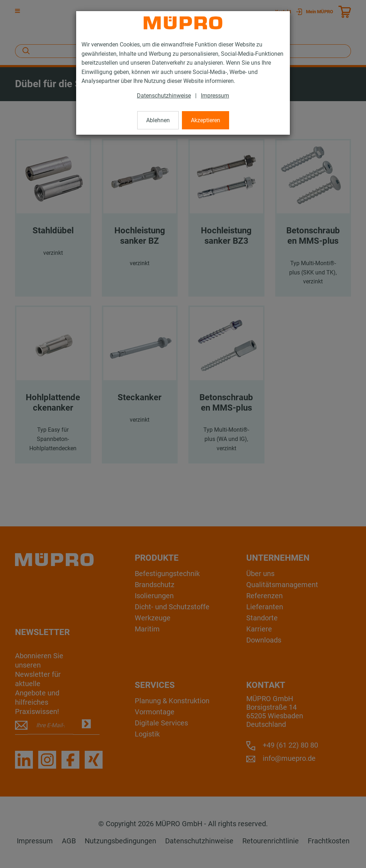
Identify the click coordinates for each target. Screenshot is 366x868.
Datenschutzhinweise (164, 96)
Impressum (215, 96)
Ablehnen (158, 120)
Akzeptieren (206, 120)
